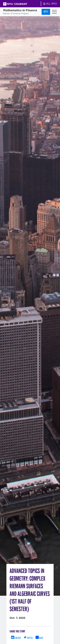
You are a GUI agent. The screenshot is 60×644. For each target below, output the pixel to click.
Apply (46, 12)
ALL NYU (50, 4)
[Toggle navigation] (54, 12)
